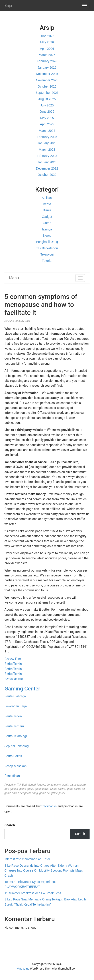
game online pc (76, 789)
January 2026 (47, 68)
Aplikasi (47, 198)
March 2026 (47, 55)
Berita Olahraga (15, 696)
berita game (54, 785)
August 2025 (47, 99)
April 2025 (47, 124)
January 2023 (47, 162)
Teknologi (47, 254)
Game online (57, 789)
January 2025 (47, 143)
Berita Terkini (13, 664)
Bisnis (47, 210)
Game (47, 223)
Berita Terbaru (14, 726)
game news (42, 789)
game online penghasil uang (21, 793)
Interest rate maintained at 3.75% (27, 859)
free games (11, 789)
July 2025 (47, 105)
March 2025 (47, 131)
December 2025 (47, 74)
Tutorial (47, 261)
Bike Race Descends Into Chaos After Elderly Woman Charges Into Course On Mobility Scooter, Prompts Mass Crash (44, 871)
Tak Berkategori (47, 248)
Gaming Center (22, 689)
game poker (58, 793)
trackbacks (49, 806)
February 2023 (47, 156)
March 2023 (47, 150)
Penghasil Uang (47, 242)
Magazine (23, 969)
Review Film (13, 659)
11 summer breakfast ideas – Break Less (33, 893)
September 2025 (47, 93)
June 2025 (47, 112)
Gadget (47, 217)
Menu (14, 278)
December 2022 (47, 168)
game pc (45, 793)
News (47, 236)
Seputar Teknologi (17, 746)
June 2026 (47, 36)
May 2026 (47, 42)
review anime (14, 679)
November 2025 (47, 80)
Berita (47, 204)
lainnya (47, 229)
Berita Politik (13, 756)
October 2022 (47, 175)
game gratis (26, 789)
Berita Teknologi (16, 736)
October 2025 (47, 86)
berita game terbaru (74, 785)
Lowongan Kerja (16, 706)
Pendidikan (12, 776)
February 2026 (47, 61)
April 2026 (47, 49)
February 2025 (47, 137)
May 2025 (47, 118)
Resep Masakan (15, 766)
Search (10, 825)
